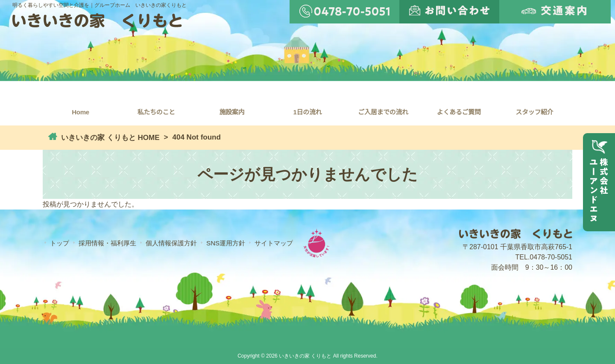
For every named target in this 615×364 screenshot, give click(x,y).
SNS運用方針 (226, 243)
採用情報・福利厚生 (107, 243)
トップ (60, 243)
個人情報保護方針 (171, 243)
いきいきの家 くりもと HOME (109, 138)
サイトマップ (274, 243)
